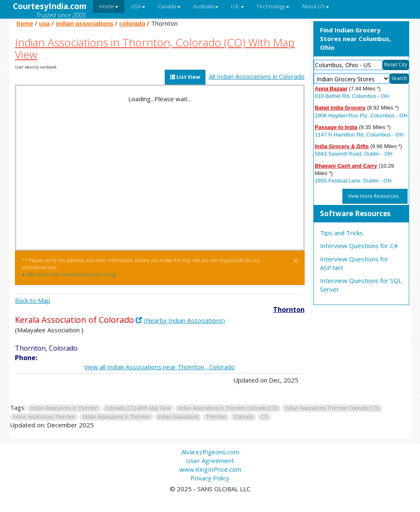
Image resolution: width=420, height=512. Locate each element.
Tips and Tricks (342, 233)
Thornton (289, 310)
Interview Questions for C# (359, 246)
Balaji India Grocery (340, 108)
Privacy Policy (210, 478)
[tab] (361, 214)
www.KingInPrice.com (210, 469)
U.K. (237, 6)
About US (315, 6)
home (25, 23)
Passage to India (336, 127)
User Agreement (210, 461)
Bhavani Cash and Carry (346, 166)
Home (109, 6)
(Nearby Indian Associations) (184, 320)
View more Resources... (375, 196)
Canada (169, 6)
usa (44, 23)
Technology (273, 6)
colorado (132, 23)
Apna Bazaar (331, 89)
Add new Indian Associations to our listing (69, 274)
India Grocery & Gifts (342, 146)
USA (138, 6)
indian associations (84, 23)
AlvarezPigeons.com (210, 452)
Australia (206, 6)
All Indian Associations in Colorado (257, 76)
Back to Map (33, 300)
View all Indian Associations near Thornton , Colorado (160, 367)
